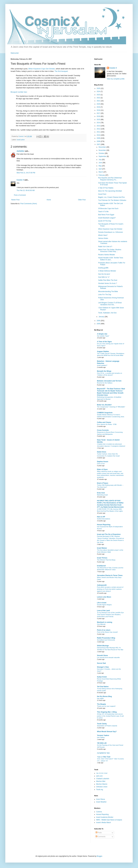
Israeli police (21, 140)
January (102, 317)
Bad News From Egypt (106, 215)
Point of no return (104, 630)
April (100, 169)
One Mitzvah (101, 624)
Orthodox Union (102, 787)
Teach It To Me (103, 212)
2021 (99, 101)
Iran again (100, 698)
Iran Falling (101, 737)
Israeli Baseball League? (107, 218)
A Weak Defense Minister (107, 271)
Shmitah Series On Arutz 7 (108, 283)
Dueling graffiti (103, 268)
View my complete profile (116, 79)
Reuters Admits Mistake (107, 255)
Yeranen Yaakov (103, 735)
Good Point (102, 194)
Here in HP (101, 517)
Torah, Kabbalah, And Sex (107, 313)
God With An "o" (104, 277)
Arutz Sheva (101, 799)
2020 (99, 104)
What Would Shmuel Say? (107, 732)
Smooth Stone (102, 655)
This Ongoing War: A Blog (107, 712)
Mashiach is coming (105, 622)
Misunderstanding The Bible (108, 292)
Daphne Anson (103, 462)
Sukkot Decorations (104, 519)
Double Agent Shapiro (104, 605)
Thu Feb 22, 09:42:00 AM (26, 190)
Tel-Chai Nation (103, 687)
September (103, 156)
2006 (99, 321)
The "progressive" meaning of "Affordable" (111, 407)
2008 (99, 141)
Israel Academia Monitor (105, 817)
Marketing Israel (102, 495)
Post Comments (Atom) (29, 204)
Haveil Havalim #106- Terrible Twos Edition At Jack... (111, 259)
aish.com (99, 776)
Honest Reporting (104, 525)
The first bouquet (61, 71)
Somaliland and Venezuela (106, 640)
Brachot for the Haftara (105, 383)
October (102, 153)
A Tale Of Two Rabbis (106, 188)
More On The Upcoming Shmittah (110, 191)
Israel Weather (101, 802)
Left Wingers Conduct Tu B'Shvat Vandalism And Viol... (110, 304)
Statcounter (15, 53)
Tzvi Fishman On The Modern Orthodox (112, 200)
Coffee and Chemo (104, 422)
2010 (99, 135)
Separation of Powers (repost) (107, 726)
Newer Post (15, 200)
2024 (99, 91)
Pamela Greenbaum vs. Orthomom (111, 232)
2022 (99, 98)
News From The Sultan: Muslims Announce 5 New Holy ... (110, 251)
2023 (99, 95)
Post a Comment (20, 195)
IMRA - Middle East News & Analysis (109, 820)
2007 (99, 144)
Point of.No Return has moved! (107, 632)
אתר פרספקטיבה (103, 753)
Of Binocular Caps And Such (108, 209)
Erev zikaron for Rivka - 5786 (107, 424)
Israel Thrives (102, 558)
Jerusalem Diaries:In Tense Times (110, 575)
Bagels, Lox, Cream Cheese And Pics (111, 197)
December (103, 147)
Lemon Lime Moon (104, 597)
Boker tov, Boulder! (104, 405)
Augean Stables (103, 351)
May (100, 166)
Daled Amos (102, 452)
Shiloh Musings (103, 646)
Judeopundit (102, 585)
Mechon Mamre (102, 784)
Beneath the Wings (104, 371)
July (100, 160)
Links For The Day (105, 295)
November (103, 150)
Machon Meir (101, 781)
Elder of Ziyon (102, 469)
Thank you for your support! (106, 706)
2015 (99, 120)
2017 (99, 113)
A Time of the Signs (104, 342)
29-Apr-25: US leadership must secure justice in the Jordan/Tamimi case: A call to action (110, 716)
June (101, 163)
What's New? (103, 235)
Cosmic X (20, 180)
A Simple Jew (102, 334)
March (101, 172)
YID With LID (102, 743)
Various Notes (103, 238)
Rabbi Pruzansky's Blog (106, 638)
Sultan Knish (102, 677)
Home (49, 200)
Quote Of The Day (105, 221)
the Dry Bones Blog (104, 696)
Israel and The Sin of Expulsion (109, 534)
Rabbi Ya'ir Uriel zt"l (105, 247)
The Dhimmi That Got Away (106, 560)
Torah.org (100, 790)
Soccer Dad (101, 663)
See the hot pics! (104, 274)
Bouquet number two (19, 92)
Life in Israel (102, 603)
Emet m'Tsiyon (103, 483)
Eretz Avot (101, 493)
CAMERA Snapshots (105, 413)
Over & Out (101, 464)
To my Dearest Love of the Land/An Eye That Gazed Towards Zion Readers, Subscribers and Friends (110, 615)
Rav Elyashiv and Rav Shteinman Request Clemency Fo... (110, 179)
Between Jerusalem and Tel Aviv (109, 381)
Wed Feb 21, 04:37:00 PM (26, 173)
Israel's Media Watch (104, 823)
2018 (99, 110)
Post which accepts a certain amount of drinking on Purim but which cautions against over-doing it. (110, 589)
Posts (99, 833)
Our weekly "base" (103, 336)
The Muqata (101, 704)
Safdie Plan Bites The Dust (108, 280)
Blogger (99, 856)
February (102, 175)
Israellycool (101, 566)
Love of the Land (103, 611)
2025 (99, 88)
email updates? (102, 365)
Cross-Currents (103, 430)
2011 (99, 132)
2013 (99, 126)
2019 (99, 107)
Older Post (82, 200)
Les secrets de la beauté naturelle (108, 657)
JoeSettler (20, 151)
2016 (99, 116)
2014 (99, 123)
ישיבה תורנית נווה (102, 773)
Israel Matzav (102, 548)
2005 (99, 324)
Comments (101, 837)
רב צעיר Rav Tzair (104, 757)
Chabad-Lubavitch (103, 779)
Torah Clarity (102, 724)
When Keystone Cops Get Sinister (42, 69)
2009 (99, 138)
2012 (99, 129)
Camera (99, 812)
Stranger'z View (103, 667)
